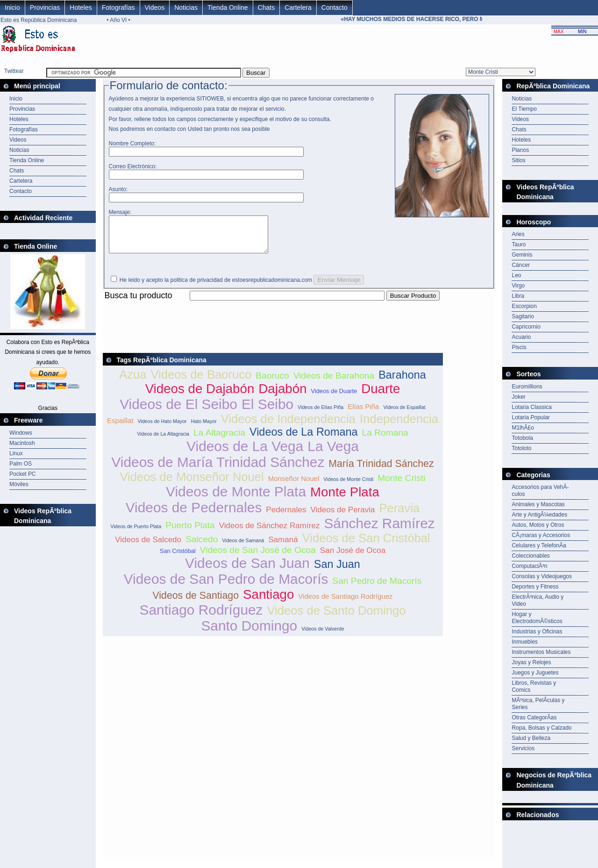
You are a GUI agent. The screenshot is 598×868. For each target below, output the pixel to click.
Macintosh (22, 443)
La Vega (333, 453)
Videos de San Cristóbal (366, 545)
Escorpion (524, 306)
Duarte (381, 396)
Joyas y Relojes (531, 662)
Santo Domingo (249, 633)
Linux (16, 453)
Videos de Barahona (334, 383)
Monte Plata (345, 499)
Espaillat (120, 427)
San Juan (337, 571)
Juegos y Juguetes (535, 673)
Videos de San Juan (247, 570)
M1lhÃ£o (523, 428)
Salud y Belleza (531, 738)
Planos (520, 150)
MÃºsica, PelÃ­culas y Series (538, 704)
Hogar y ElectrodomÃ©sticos (537, 618)
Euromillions (527, 387)
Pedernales (286, 517)
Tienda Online (228, 7)
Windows (21, 433)
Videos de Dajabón (200, 396)
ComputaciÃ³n (529, 566)
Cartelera (298, 7)
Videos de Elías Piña (320, 414)
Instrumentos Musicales (541, 652)
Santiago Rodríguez (201, 617)
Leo (516, 275)
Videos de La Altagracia (163, 441)
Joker (518, 397)
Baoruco (272, 383)
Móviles (19, 484)
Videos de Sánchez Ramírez (270, 533)
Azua (133, 381)
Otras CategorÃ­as (534, 717)
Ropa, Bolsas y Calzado (541, 728)
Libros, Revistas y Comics (534, 686)
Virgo (518, 286)
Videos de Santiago (196, 603)
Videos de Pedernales (194, 514)
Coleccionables (530, 556)
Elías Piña (363, 413)
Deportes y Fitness (535, 587)
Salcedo (202, 546)
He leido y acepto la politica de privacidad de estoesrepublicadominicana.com (216, 287)
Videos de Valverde (323, 636)
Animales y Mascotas (538, 504)
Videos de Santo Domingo (337, 617)
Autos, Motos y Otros (538, 525)
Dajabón (282, 396)
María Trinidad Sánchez (381, 471)
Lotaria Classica (531, 407)
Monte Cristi (401, 485)
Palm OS (21, 464)
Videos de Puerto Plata (136, 533)
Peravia (400, 515)
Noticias (186, 7)
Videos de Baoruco (201, 381)
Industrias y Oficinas (537, 631)
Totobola (522, 438)
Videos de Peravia (343, 517)
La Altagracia (219, 440)
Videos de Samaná (243, 547)
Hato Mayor (204, 428)
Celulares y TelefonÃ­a (539, 545)
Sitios (518, 160)
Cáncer (521, 265)
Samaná (283, 547)
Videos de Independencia (288, 426)
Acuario (521, 337)
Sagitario (523, 316)
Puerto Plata (190, 532)
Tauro (519, 244)
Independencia (399, 426)
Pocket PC (23, 474)
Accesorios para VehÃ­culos (540, 491)
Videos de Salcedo (148, 547)
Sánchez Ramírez (379, 530)
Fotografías (118, 7)
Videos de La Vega (245, 453)
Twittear (14, 71)
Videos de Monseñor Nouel (192, 484)
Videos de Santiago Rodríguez (345, 603)
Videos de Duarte (334, 398)
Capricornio (526, 327)
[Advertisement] (273, 313)
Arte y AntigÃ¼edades (539, 515)
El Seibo (267, 411)
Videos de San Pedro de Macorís (226, 586)
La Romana (385, 440)
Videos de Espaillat (404, 414)
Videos (155, 7)
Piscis (519, 347)
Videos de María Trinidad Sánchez (218, 469)
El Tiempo (524, 109)
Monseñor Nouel (294, 485)
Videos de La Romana (304, 439)
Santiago (268, 601)
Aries (518, 234)
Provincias (45, 7)
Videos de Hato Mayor (162, 428)
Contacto (335, 7)
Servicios (523, 748)
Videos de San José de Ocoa (258, 557)
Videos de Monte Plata (236, 499)
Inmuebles (524, 642)
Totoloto (521, 448)
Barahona (402, 382)
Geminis (522, 255)
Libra (518, 296)
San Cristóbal (178, 558)
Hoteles (81, 7)
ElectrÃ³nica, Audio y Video (537, 600)
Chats (267, 7)
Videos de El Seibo (178, 411)
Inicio (12, 7)
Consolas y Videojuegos (542, 576)
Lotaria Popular (530, 417)
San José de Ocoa (353, 557)
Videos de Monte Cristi (348, 486)
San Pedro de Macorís (377, 588)
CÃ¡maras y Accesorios (541, 535)
